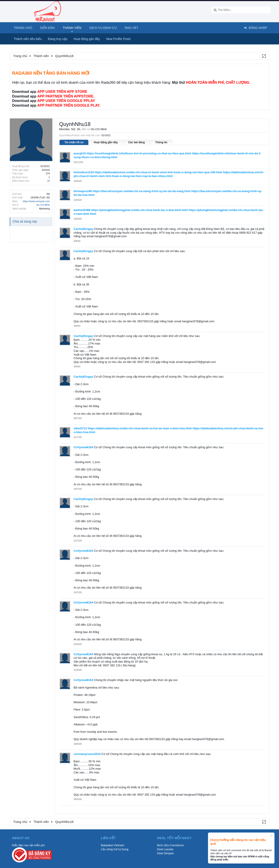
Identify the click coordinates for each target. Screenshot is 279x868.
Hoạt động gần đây (106, 142)
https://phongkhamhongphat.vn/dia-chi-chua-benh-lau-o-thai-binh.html (139, 210)
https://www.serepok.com (36, 201)
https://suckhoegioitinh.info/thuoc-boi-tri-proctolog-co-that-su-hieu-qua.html (139, 153)
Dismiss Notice (272, 835)
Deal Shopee (165, 853)
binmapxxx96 (83, 191)
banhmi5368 (82, 210)
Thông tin (161, 142)
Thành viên (72, 28)
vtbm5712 (80, 428)
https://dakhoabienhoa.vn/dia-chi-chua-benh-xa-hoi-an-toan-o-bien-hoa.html (140, 428)
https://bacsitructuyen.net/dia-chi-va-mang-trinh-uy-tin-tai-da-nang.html (142, 191)
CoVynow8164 (83, 447)
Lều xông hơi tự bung (115, 849)
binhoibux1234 (84, 172)
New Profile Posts (118, 39)
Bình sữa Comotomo (170, 845)
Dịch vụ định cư (103, 28)
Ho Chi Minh (43, 205)
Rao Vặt (132, 28)
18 (48, 181)
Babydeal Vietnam (113, 845)
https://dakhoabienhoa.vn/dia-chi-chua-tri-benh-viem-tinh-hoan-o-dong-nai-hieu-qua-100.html (158, 172)
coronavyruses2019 (87, 754)
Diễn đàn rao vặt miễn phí (28, 845)
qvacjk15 (80, 153)
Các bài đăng (137, 142)
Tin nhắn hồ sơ (74, 142)
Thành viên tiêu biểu (28, 39)
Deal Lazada (165, 849)
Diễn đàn (47, 28)
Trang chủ (23, 28)
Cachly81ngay (83, 229)
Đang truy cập (58, 39)
